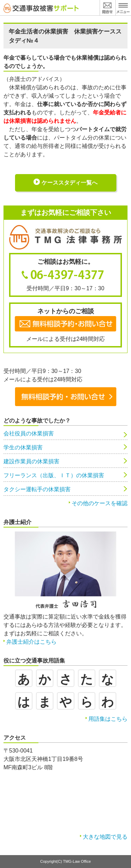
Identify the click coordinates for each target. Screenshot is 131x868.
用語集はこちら (108, 719)
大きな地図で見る (105, 837)
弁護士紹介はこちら (31, 642)
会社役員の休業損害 (29, 433)
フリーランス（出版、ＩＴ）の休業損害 (54, 475)
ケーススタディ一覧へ (70, 183)
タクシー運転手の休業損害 (37, 489)
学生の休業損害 (23, 447)
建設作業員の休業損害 (31, 461)
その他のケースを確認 (100, 503)
